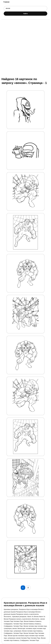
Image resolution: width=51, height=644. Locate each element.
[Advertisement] (25, 48)
